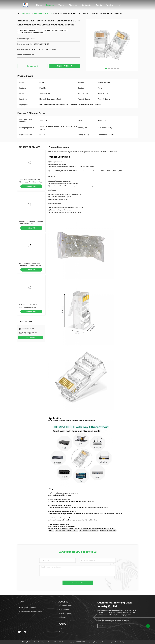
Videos (61, 5)
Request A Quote (65, 66)
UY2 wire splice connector (89, 531)
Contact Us (86, 5)
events (99, 5)
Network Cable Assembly (43, 13)
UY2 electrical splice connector (67, 531)
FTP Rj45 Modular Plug (108, 531)
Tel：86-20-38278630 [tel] (27, 608)
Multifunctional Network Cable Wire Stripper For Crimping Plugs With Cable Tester (31, 182)
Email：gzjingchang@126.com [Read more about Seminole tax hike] (31, 612)
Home (39, 5)
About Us (73, 5)
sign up (131, 626)
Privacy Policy (27, 642)
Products (50, 5)
